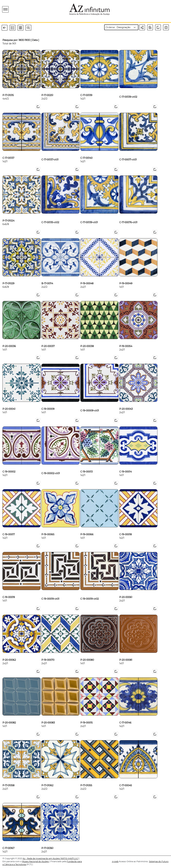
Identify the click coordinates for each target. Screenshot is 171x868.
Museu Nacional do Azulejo (35, 861)
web (115, 861)
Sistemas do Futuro (159, 861)
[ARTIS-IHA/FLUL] (69, 858)
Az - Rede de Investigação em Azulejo (42, 858)
